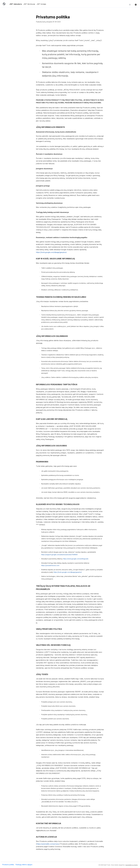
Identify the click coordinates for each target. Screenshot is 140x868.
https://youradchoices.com (50, 565)
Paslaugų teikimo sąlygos (24, 865)
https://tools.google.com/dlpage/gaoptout (68, 572)
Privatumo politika (8, 865)
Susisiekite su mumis (132, 865)
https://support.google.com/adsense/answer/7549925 (59, 555)
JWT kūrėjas (41, 4)
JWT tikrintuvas (29, 4)
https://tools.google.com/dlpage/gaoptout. (51, 252)
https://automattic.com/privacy (48, 844)
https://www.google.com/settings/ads (76, 559)
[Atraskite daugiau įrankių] (130, 5)
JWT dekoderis (16, 4)
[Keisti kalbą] (136, 5)
